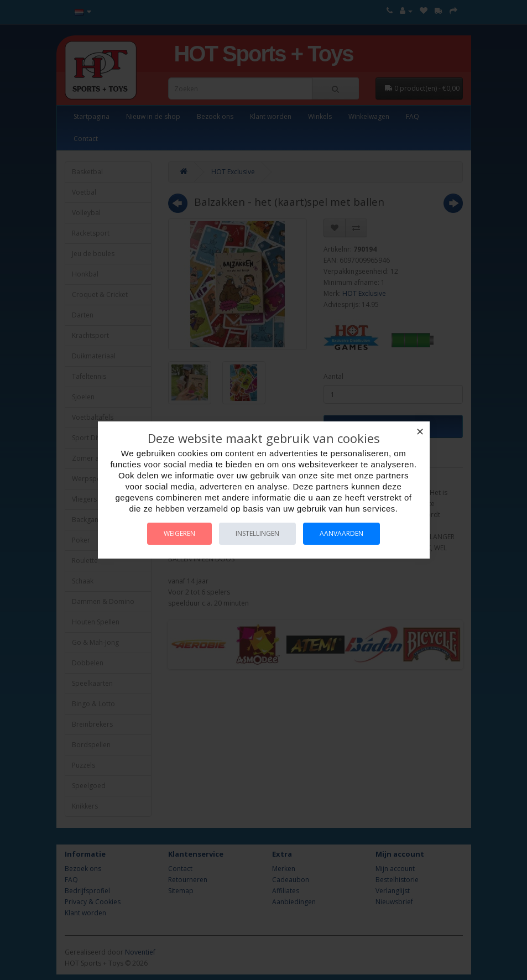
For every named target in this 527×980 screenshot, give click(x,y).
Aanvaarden (341, 533)
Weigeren (179, 533)
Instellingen (257, 533)
